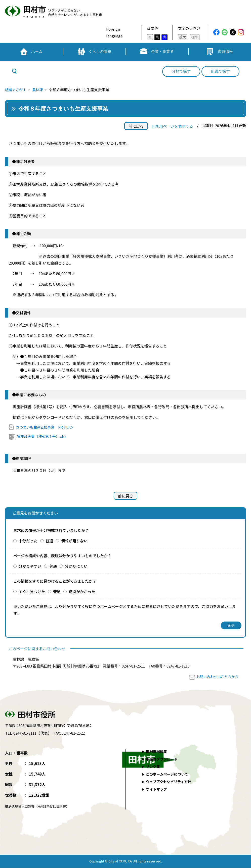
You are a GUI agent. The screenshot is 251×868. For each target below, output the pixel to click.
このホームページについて (169, 774)
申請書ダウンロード (163, 759)
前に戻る (136, 126)
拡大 (183, 37)
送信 (231, 626)
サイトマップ (157, 789)
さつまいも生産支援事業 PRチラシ (47, 427)
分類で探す (181, 71)
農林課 (40, 90)
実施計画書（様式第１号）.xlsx (43, 437)
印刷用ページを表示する (172, 126)
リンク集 (154, 767)
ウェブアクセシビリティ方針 (170, 782)
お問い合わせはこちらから (216, 677)
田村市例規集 (157, 752)
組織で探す (220, 71)
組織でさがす (16, 90)
